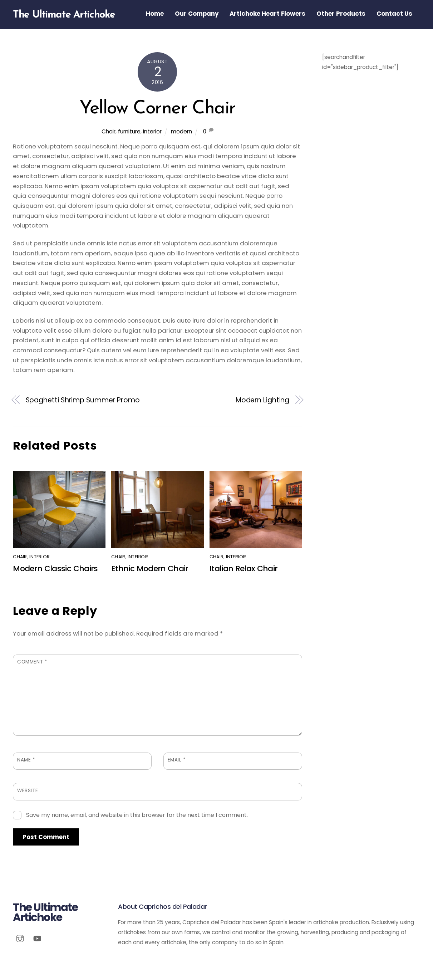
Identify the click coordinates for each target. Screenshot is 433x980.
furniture (129, 131)
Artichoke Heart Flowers (267, 14)
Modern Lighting (263, 400)
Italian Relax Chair (244, 569)
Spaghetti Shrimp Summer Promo (83, 400)
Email (177, 760)
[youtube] (37, 938)
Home (155, 14)
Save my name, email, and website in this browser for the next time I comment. (137, 815)
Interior (152, 131)
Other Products (341, 14)
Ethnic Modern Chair (150, 569)
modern (181, 131)
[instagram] (20, 938)
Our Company (197, 14)
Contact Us (394, 14)
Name (26, 760)
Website (28, 791)
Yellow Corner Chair (157, 109)
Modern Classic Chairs (55, 569)
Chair (109, 131)
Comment (32, 662)
